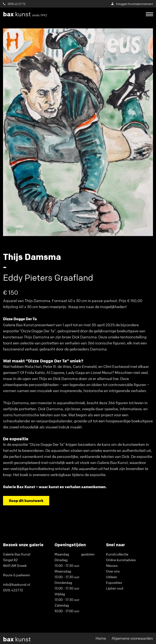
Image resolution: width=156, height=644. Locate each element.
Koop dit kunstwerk (26, 501)
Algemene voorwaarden (132, 638)
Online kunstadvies (121, 560)
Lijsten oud (115, 588)
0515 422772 (13, 590)
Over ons (113, 571)
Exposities (114, 583)
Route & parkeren (17, 575)
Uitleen (112, 577)
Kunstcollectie (117, 554)
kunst (25, 14)
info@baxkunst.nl (17, 584)
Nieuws (112, 566)
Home (101, 638)
